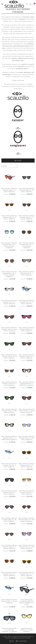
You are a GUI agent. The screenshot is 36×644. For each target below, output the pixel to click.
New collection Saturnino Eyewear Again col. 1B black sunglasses (27, 190)
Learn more (22, 641)
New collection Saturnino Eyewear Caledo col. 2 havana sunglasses (27, 356)
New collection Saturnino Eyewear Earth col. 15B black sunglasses (9, 411)
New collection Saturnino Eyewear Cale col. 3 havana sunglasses (9, 302)
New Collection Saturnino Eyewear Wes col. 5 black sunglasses (9, 601)
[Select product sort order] (9, 166)
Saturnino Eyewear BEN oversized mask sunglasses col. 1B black (9, 630)
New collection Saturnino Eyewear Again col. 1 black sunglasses (9, 190)
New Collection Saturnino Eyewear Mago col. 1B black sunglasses (9, 520)
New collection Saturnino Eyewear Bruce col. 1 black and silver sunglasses (9, 245)
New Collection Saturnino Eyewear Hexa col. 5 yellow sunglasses (27, 465)
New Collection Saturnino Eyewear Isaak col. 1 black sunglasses (9, 492)
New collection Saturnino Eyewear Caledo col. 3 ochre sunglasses (9, 384)
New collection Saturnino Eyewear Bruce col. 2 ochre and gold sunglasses (27, 245)
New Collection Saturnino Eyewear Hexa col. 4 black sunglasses (9, 465)
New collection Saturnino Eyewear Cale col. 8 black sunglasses (27, 302)
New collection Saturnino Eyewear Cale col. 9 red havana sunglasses (9, 329)
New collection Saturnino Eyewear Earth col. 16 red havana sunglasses (27, 411)
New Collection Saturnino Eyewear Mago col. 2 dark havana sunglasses (27, 520)
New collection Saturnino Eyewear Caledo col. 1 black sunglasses (27, 329)
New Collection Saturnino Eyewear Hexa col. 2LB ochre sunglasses (27, 438)
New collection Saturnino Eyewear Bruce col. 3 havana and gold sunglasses (9, 274)
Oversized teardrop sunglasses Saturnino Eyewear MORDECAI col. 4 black (27, 602)
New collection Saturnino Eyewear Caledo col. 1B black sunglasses (9, 356)
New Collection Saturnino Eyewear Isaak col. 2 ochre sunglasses (27, 492)
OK (13, 641)
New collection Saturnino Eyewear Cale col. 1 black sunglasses (27, 273)
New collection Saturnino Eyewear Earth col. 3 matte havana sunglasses (9, 438)
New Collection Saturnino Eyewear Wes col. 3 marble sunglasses (9, 574)
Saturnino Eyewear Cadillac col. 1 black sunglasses (27, 630)
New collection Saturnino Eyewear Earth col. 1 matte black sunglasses (27, 384)
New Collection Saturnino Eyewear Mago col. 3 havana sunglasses (9, 547)
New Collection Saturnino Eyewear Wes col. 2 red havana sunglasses (27, 547)
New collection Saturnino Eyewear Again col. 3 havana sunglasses (27, 217)
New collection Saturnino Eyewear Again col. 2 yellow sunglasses (9, 217)
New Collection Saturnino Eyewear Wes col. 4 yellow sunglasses (27, 574)
